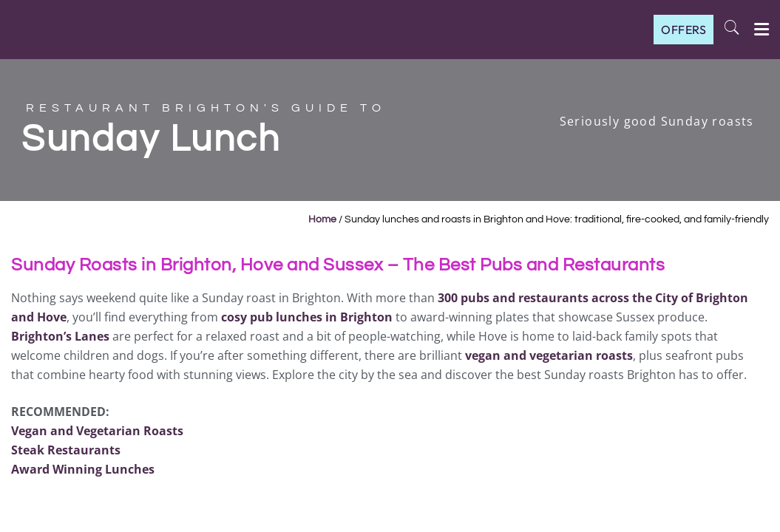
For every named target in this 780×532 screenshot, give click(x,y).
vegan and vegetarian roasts (549, 355)
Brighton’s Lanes (60, 336)
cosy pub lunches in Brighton (307, 317)
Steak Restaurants (66, 450)
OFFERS (684, 30)
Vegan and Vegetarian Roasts (97, 431)
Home (322, 219)
